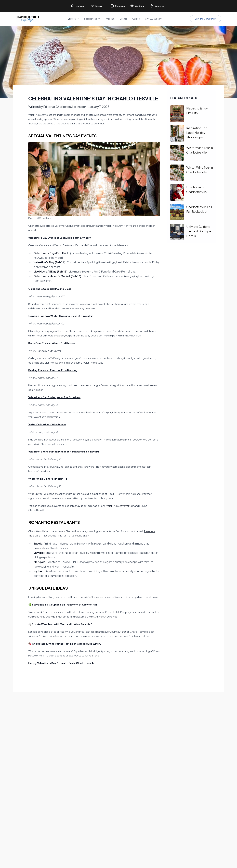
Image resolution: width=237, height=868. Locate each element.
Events (123, 19)
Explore (73, 19)
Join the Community (205, 19)
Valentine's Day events (119, 506)
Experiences (92, 19)
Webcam (110, 19)
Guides (136, 19)
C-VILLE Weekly (153, 19)
